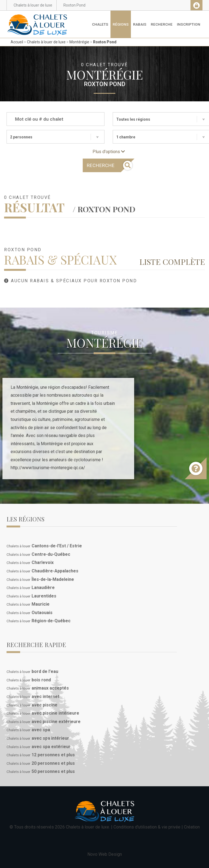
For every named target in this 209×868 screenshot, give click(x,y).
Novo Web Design (105, 854)
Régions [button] (121, 24)
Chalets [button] (100, 24)
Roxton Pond (105, 42)
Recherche (162, 24)
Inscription (189, 24)
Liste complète (172, 262)
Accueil (17, 42)
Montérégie (79, 42)
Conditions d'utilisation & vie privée (147, 827)
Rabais (140, 24)
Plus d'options (109, 152)
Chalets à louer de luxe (46, 42)
